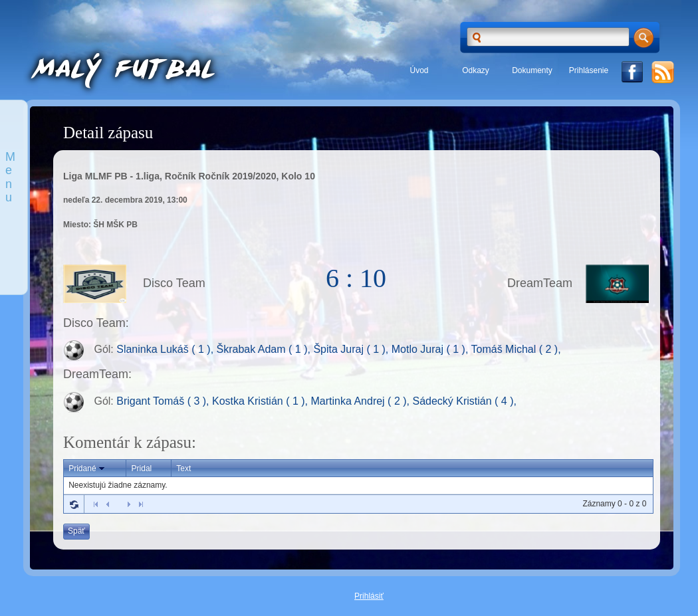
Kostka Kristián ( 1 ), (262, 401)
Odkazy (476, 70)
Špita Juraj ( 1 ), (352, 350)
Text (183, 468)
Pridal (142, 468)
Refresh (74, 504)
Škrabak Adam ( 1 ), (265, 350)
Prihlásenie (589, 70)
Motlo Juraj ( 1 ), (431, 350)
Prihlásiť (369, 596)
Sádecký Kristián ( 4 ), (464, 401)
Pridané (87, 468)
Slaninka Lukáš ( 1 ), (166, 350)
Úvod (419, 70)
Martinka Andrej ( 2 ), (362, 401)
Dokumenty (532, 70)
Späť (76, 531)
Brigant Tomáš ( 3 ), (164, 401)
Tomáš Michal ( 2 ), (516, 350)
